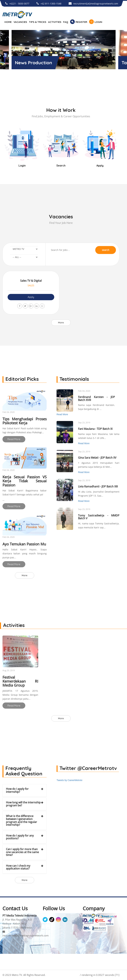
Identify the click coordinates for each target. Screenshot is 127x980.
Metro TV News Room (39, 63)
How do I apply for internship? (17, 790)
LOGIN (98, 22)
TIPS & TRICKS (38, 22)
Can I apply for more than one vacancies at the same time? (22, 852)
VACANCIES (20, 22)
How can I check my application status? (18, 867)
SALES (31, 285)
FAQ (66, 22)
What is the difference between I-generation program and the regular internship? (21, 820)
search (106, 250)
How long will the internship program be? (23, 804)
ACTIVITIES (55, 22)
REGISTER (81, 22)
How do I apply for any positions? (20, 837)
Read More (14, 439)
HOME (8, 22)
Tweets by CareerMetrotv (69, 780)
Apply (31, 297)
